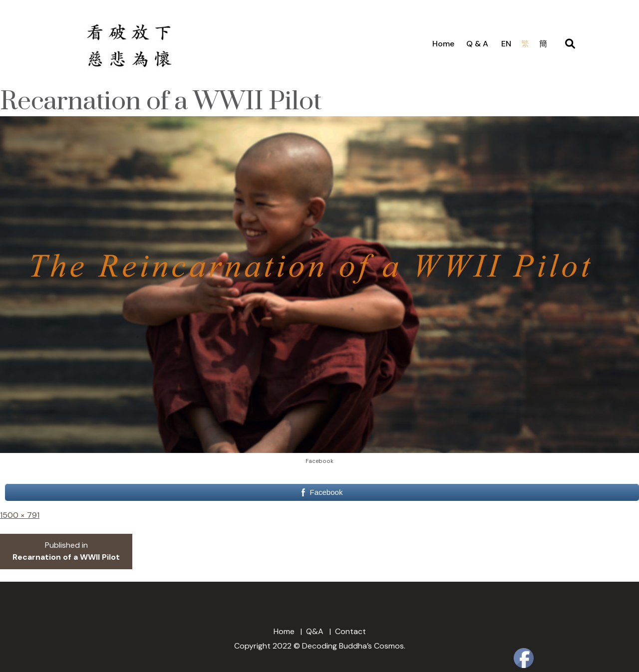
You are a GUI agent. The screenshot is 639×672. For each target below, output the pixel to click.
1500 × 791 (20, 515)
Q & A (477, 44)
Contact (350, 631)
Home (443, 44)
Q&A (315, 631)
